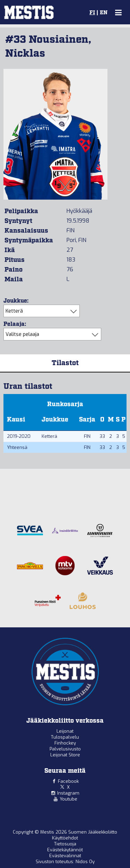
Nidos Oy (85, 862)
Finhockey (65, 743)
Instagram (68, 793)
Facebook (68, 781)
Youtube (68, 799)
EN (104, 13)
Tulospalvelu (65, 737)
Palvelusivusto (65, 749)
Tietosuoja (65, 844)
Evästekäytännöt (65, 850)
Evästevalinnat (65, 856)
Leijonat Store (65, 755)
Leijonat (65, 731)
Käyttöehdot (65, 838)
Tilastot (65, 363)
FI (92, 13)
